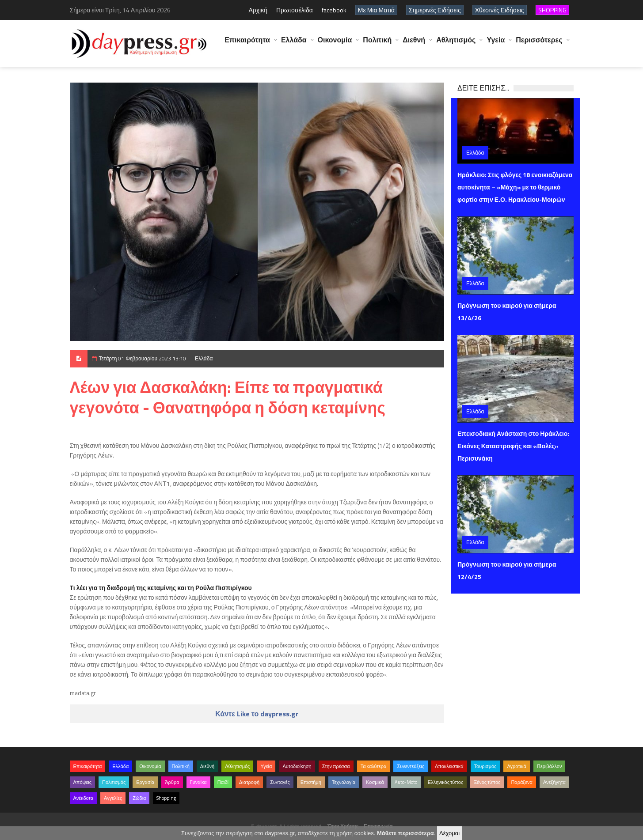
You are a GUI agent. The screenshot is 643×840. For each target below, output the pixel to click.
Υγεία (496, 44)
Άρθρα (172, 782)
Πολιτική (377, 44)
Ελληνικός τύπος (445, 782)
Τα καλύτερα (374, 766)
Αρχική (258, 10)
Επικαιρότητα (247, 44)
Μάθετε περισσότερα (405, 833)
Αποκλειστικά (449, 766)
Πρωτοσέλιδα (295, 10)
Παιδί (223, 782)
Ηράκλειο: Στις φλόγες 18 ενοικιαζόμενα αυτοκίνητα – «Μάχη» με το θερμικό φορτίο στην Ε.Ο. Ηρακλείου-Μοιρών (515, 187)
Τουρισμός (485, 766)
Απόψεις (83, 782)
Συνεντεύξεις (411, 766)
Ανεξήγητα (554, 782)
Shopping (166, 798)
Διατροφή (249, 782)
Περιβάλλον (550, 766)
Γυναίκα (198, 782)
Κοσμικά (375, 782)
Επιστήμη (311, 782)
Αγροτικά (516, 766)
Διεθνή (414, 44)
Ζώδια (139, 798)
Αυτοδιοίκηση (297, 766)
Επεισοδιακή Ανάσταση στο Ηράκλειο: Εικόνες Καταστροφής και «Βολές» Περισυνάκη (513, 446)
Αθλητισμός (456, 44)
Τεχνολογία (344, 782)
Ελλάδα (294, 44)
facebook (334, 10)
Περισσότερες (539, 44)
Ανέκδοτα (84, 798)
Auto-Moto (406, 782)
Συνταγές (280, 782)
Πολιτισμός (114, 782)
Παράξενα (522, 782)
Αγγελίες (113, 798)
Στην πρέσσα (336, 766)
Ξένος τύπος (487, 782)
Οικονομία (335, 44)
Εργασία (145, 782)
